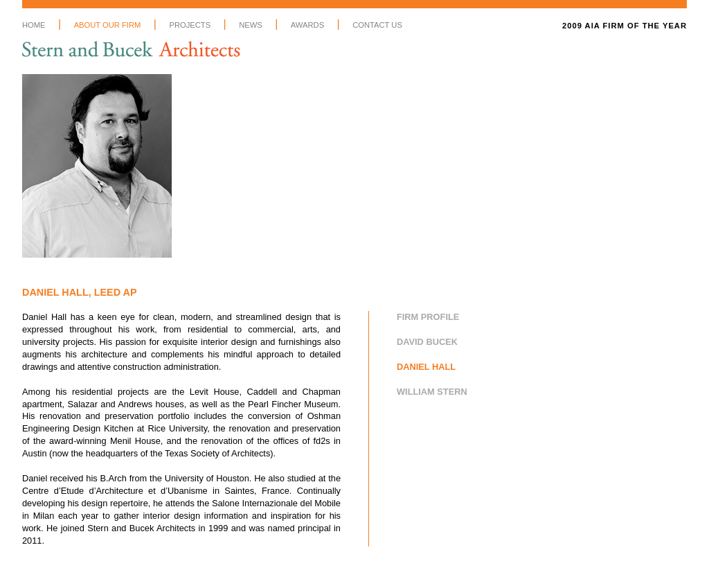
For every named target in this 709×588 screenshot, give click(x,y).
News (251, 25)
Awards (307, 25)
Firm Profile (428, 317)
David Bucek (427, 342)
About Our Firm (108, 25)
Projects (190, 25)
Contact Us (377, 25)
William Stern (432, 392)
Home (34, 25)
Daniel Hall (426, 367)
